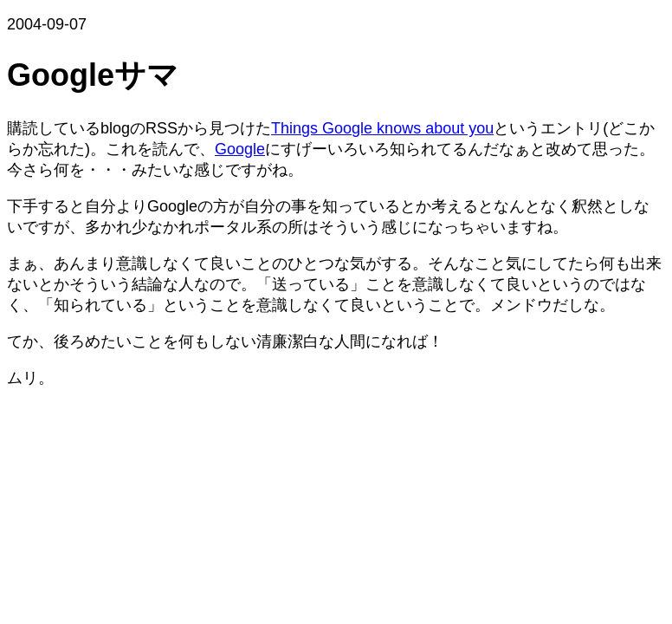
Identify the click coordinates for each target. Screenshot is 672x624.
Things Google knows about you (382, 128)
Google (240, 149)
